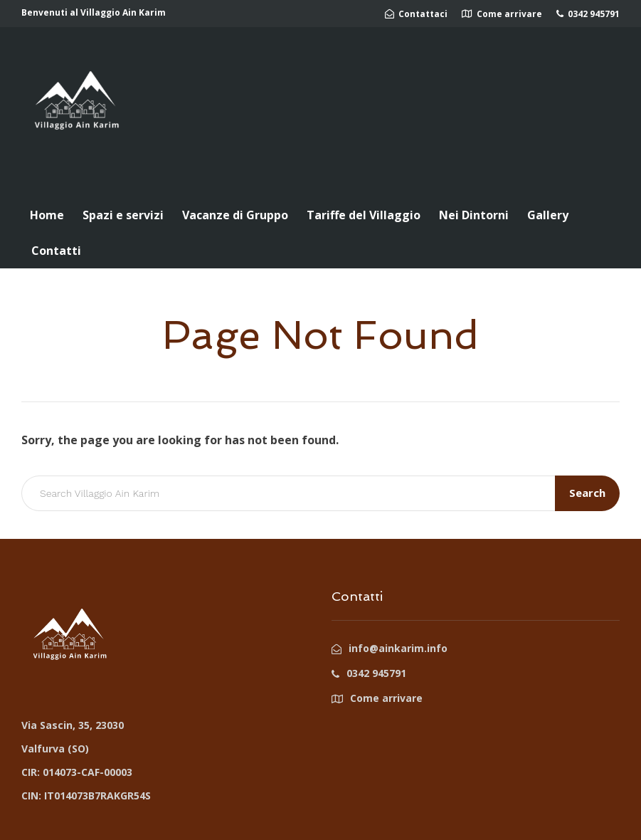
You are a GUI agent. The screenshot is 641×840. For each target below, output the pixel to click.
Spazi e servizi (123, 215)
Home (47, 215)
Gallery (548, 215)
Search (587, 493)
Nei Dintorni (474, 215)
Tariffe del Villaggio (364, 215)
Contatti (56, 251)
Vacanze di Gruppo (235, 215)
